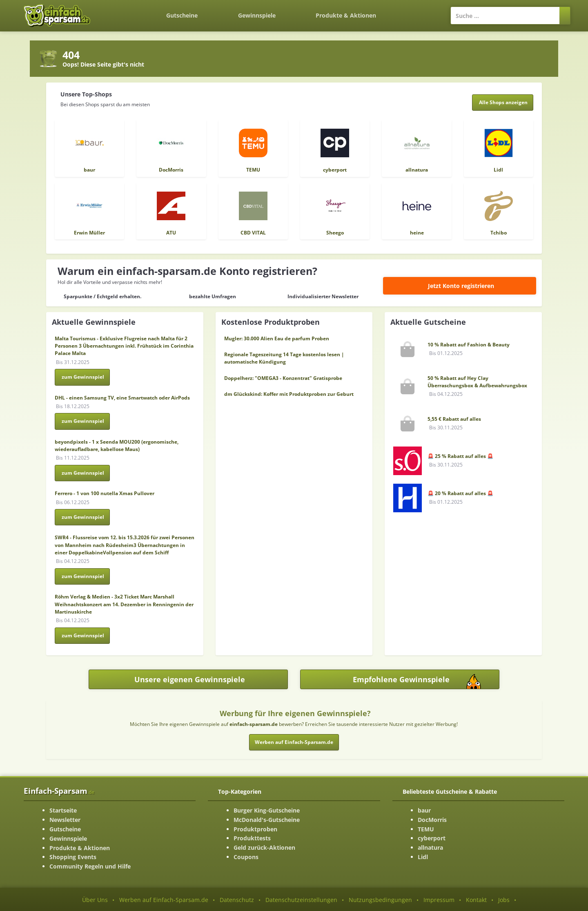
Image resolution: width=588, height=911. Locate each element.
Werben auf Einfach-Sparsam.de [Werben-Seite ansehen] (164, 900)
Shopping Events (73, 857)
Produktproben (255, 829)
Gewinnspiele (257, 15)
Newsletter (65, 820)
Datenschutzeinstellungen (301, 900)
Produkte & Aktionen (80, 848)
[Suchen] (565, 16)
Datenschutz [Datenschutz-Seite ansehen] (237, 900)
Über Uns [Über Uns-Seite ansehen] (95, 900)
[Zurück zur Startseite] (126, 11)
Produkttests (252, 838)
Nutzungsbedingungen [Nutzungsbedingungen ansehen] (380, 900)
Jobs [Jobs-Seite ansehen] (504, 900)
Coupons (246, 857)
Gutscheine (182, 15)
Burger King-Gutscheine (267, 810)
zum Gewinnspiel (83, 377)
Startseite (63, 810)
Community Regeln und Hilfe (90, 866)
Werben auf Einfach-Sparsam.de (294, 742)
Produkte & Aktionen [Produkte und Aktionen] (346, 15)
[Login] (416, 11)
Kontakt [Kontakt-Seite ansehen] (476, 900)
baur (424, 810)
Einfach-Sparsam (59, 791)
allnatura (430, 847)
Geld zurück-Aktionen (264, 847)
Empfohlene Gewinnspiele (426, 682)
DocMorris (432, 820)
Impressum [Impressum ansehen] (439, 900)
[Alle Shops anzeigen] (503, 103)
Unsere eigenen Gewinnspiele (190, 679)
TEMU (426, 829)
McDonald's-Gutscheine (267, 820)
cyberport (432, 838)
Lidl (423, 857)
